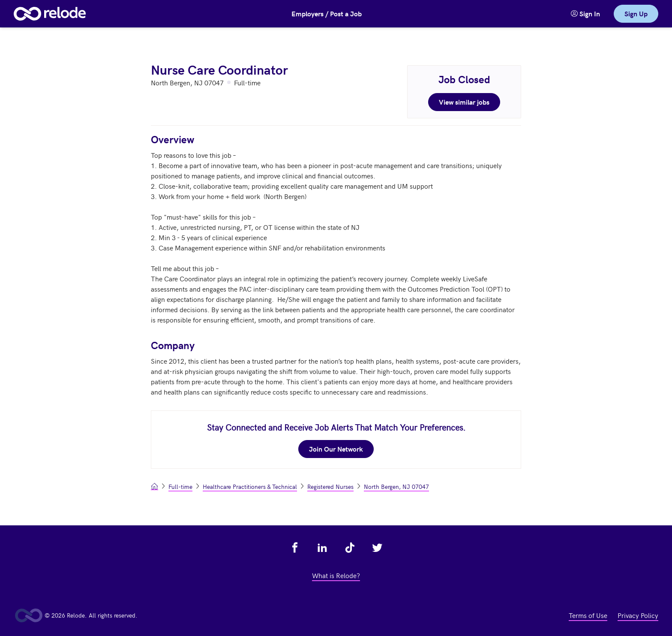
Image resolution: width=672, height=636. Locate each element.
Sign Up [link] (636, 14)
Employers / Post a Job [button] (327, 14)
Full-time (180, 487)
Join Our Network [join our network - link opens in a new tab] (336, 449)
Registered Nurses (330, 487)
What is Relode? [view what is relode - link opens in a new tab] (336, 575)
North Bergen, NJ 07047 (396, 487)
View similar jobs (464, 102)
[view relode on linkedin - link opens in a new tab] (322, 548)
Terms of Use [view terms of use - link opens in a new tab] (588, 615)
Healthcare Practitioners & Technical (250, 487)
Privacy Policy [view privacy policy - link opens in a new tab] (638, 615)
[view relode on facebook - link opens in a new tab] (295, 548)
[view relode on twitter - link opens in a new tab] (377, 548)
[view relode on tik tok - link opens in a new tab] (350, 548)
